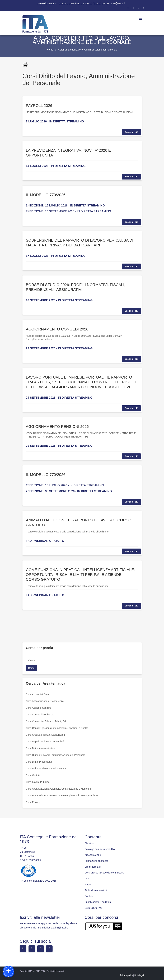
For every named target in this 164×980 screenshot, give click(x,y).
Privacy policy (126, 975)
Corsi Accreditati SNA (38, 694)
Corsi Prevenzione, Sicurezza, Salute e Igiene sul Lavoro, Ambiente (62, 795)
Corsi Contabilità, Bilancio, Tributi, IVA (46, 721)
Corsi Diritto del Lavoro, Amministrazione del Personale (55, 755)
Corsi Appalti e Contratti (39, 708)
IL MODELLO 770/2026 (46, 195)
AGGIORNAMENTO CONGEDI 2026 (57, 329)
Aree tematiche (93, 855)
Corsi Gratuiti (33, 775)
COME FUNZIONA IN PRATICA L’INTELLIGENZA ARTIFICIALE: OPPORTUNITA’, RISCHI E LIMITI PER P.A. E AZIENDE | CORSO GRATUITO (80, 575)
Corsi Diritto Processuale (39, 762)
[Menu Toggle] (140, 19)
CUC (87, 878)
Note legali (139, 975)
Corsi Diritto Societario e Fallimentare (46, 769)
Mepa (88, 884)
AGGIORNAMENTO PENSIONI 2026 (57, 427)
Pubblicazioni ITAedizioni (98, 902)
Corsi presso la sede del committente (105, 873)
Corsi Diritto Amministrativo (40, 748)
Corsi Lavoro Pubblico (38, 782)
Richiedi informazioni (96, 890)
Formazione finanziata (97, 861)
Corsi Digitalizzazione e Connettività (45, 742)
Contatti (89, 896)
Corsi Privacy (33, 802)
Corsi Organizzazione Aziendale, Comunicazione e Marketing (59, 789)
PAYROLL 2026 (39, 106)
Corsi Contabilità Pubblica (40, 715)
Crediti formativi (93, 867)
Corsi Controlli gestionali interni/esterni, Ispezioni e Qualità (57, 728)
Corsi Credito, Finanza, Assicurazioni (46, 735)
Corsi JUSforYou (94, 908)
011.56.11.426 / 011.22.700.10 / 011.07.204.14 (84, 3)
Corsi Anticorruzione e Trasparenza (45, 701)
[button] (8, 972)
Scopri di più (131, 132)
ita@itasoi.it (119, 3)
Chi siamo (90, 843)
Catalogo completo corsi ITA (100, 849)
